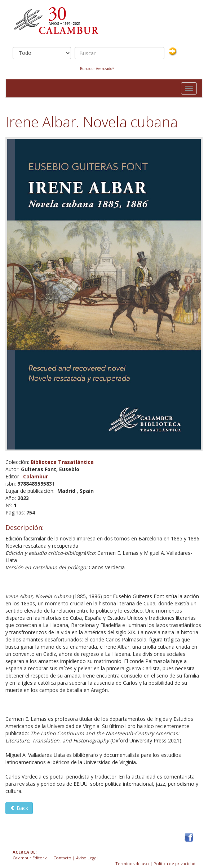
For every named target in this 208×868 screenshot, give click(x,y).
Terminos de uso (132, 863)
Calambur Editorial (31, 858)
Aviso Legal (87, 858)
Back (19, 808)
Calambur (36, 476)
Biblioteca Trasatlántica (62, 462)
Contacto (62, 858)
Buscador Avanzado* (97, 69)
